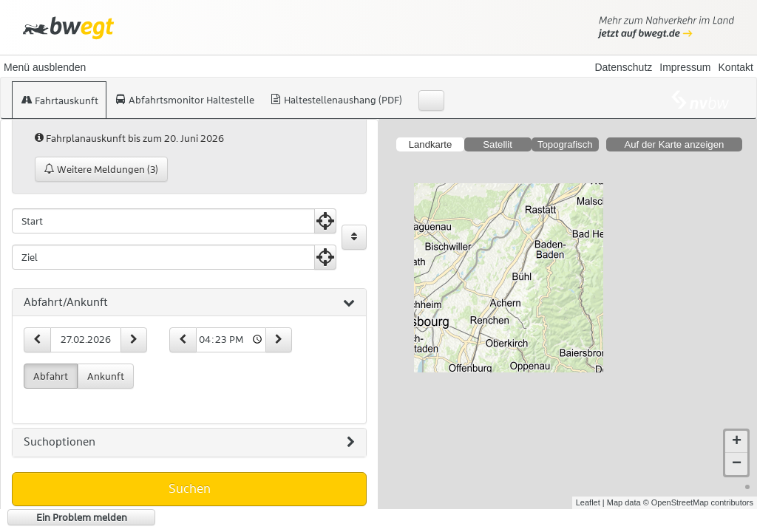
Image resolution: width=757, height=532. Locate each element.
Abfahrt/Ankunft (189, 303)
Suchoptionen (189, 443)
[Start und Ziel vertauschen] (354, 237)
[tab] (189, 303)
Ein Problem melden (82, 517)
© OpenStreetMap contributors (698, 502)
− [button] (737, 464)
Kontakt (736, 67)
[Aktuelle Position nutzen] (325, 221)
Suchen (190, 488)
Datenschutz (623, 67)
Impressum (685, 67)
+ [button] (737, 442)
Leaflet (588, 502)
